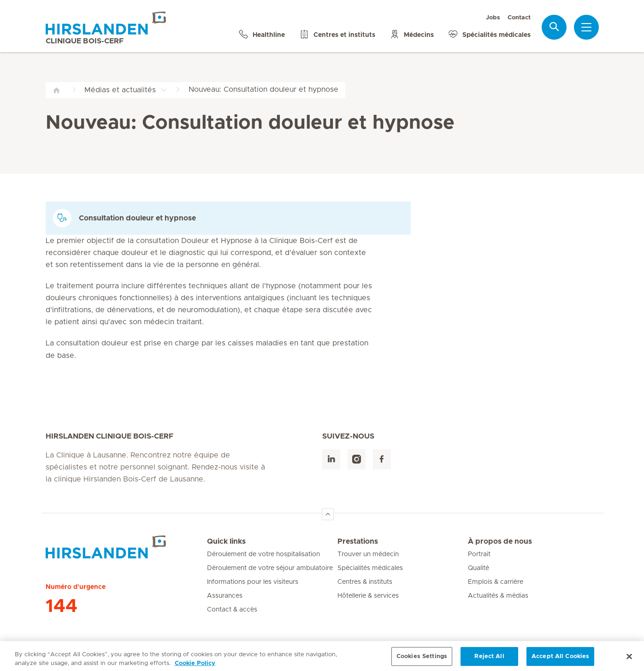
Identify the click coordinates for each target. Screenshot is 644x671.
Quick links (226, 541)
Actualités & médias (498, 596)
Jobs (493, 18)
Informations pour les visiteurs (253, 582)
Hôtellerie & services (368, 596)
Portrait (479, 554)
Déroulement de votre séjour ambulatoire (270, 568)
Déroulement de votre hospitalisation (263, 554)
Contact (519, 18)
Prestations (358, 541)
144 (62, 606)
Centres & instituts (365, 582)
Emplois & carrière (496, 582)
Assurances (225, 596)
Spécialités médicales (370, 568)
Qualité (479, 568)
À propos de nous (500, 541)
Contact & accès (232, 610)
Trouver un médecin (368, 554)
